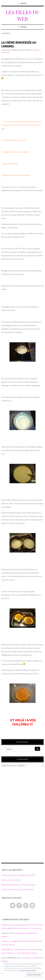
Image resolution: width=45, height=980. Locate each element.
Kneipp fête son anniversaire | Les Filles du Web (20, 949)
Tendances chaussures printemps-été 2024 (18, 875)
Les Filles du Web (23, 15)
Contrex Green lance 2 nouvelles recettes (18, 889)
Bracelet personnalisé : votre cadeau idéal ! (18, 885)
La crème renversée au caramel (19, 44)
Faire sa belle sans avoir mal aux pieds (27, 928)
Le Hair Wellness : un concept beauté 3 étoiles (19, 953)
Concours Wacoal (8, 945)
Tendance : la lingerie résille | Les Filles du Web (19, 941)
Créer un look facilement (11, 880)
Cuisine (36, 50)
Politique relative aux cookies (28, 970)
